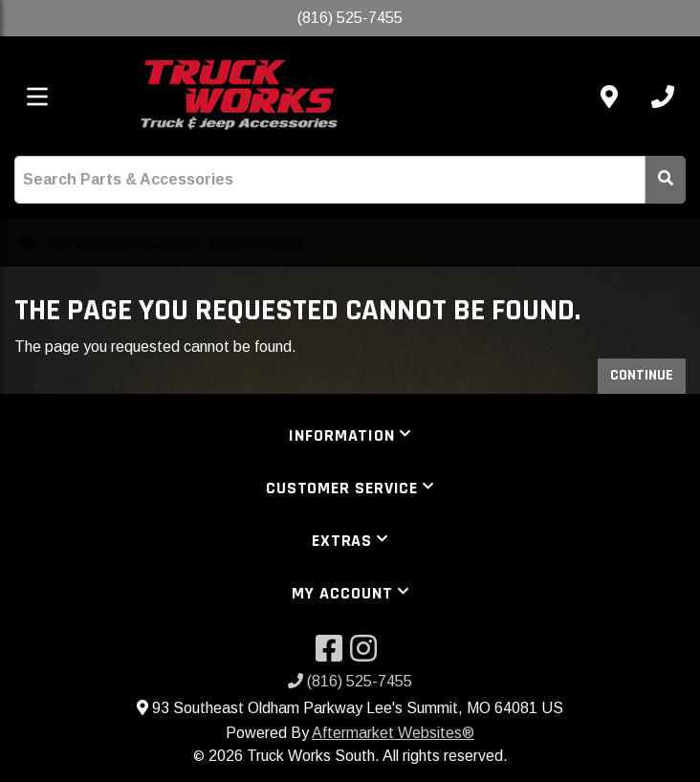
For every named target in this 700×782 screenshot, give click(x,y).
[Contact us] (609, 97)
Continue (642, 375)
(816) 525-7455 (350, 681)
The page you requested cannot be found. (177, 242)
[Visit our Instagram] (367, 654)
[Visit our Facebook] (333, 654)
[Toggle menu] (37, 97)
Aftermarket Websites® (393, 733)
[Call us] (663, 97)
